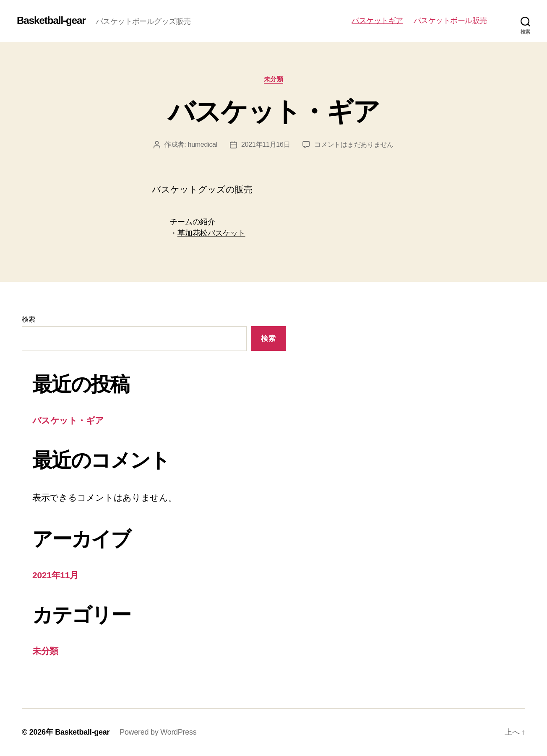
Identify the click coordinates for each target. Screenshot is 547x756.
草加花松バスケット (211, 233)
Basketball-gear (51, 21)
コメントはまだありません (354, 144)
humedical (203, 144)
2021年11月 (55, 575)
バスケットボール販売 (450, 21)
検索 (28, 319)
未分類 (274, 79)
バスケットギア (377, 21)
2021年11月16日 (266, 144)
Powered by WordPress (158, 732)
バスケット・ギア (274, 112)
